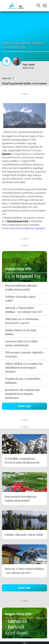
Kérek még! (24, 406)
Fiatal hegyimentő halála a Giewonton (24, 83)
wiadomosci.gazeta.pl (34, 228)
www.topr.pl (16, 228)
